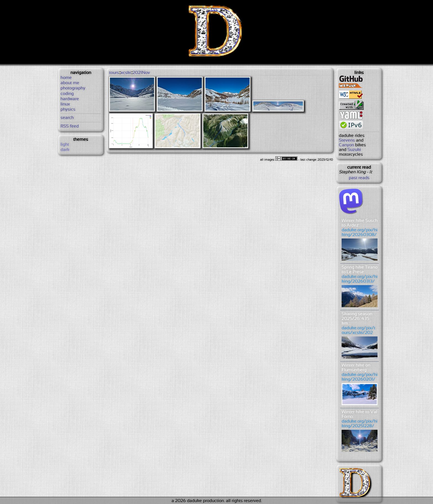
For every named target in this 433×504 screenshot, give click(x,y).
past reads (359, 178)
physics (68, 109)
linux (65, 104)
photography (73, 88)
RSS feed (70, 126)
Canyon (346, 145)
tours (114, 73)
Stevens (347, 140)
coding (67, 94)
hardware (70, 99)
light (65, 144)
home (66, 78)
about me (70, 83)
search (67, 118)
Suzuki (354, 150)
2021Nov (141, 73)
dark (65, 150)
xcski (126, 73)
